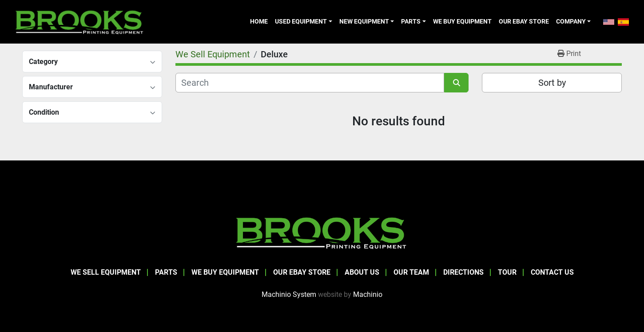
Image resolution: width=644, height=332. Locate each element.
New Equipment (364, 21)
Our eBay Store (524, 21)
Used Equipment (301, 21)
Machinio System (289, 294)
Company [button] (571, 21)
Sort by (552, 83)
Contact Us (552, 272)
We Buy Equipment (462, 21)
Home (259, 21)
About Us (362, 272)
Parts (411, 21)
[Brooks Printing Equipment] (322, 232)
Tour (507, 272)
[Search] (310, 83)
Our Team (411, 272)
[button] (303, 21)
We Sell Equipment (106, 272)
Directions (463, 272)
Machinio (368, 294)
